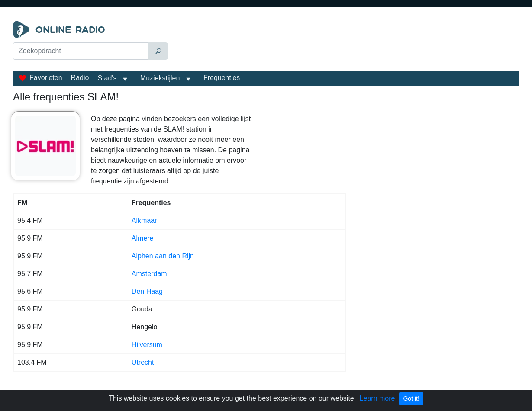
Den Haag (147, 291)
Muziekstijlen (160, 78)
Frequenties (222, 78)
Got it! (411, 398)
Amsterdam (149, 274)
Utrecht (143, 362)
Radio (80, 78)
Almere (143, 238)
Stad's (107, 78)
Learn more (377, 398)
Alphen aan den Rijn (163, 256)
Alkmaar (144, 220)
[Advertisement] (346, 42)
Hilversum (147, 345)
